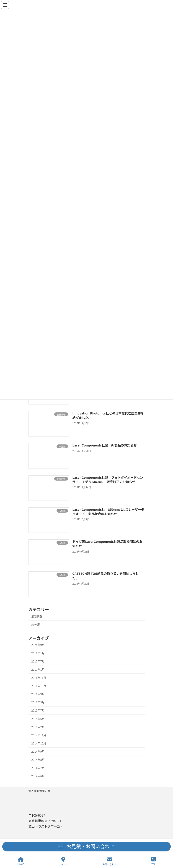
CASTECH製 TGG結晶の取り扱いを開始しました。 (105, 576)
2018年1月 (38, 653)
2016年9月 (38, 694)
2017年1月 (38, 670)
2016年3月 (38, 702)
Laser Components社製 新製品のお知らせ (104, 445)
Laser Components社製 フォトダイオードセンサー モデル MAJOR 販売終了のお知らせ (108, 479)
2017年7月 (38, 661)
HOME (21, 861)
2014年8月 (38, 760)
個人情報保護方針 (39, 791)
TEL (154, 861)
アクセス (63, 861)
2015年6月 (38, 719)
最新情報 (37, 616)
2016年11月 (39, 678)
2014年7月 (38, 768)
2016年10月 (39, 686)
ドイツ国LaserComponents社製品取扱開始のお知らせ (107, 544)
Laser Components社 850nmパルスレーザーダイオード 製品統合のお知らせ (108, 511)
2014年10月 (39, 743)
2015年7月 (38, 710)
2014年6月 (38, 776)
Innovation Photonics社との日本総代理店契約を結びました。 (108, 415)
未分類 (35, 625)
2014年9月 (38, 751)
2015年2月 (38, 727)
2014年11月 (39, 735)
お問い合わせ (110, 861)
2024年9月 (38, 645)
